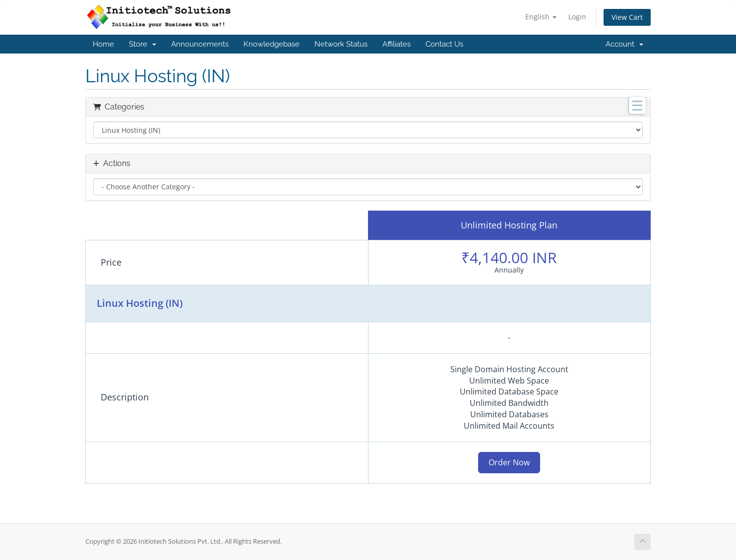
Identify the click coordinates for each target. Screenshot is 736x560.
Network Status (341, 44)
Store (143, 44)
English (541, 17)
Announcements (200, 44)
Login (577, 17)
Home (103, 44)
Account (624, 44)
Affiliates (397, 44)
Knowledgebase (272, 44)
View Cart (627, 17)
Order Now (509, 462)
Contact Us (444, 44)
